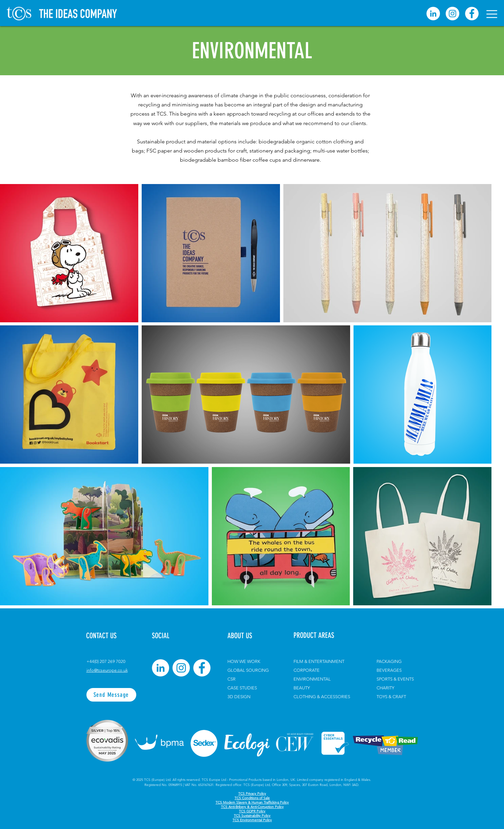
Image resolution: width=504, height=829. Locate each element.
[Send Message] (111, 695)
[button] (492, 14)
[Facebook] (472, 14)
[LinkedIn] (160, 668)
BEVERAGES (389, 670)
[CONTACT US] (110, 636)
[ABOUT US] (246, 636)
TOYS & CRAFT (391, 697)
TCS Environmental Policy (252, 820)
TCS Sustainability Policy (252, 816)
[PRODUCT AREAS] (325, 636)
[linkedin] (433, 14)
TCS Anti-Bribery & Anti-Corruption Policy (252, 807)
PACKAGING (389, 661)
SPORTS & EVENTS (395, 679)
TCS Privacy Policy (252, 794)
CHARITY (385, 688)
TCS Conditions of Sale (252, 798)
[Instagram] (452, 14)
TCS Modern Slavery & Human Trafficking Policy (252, 802)
